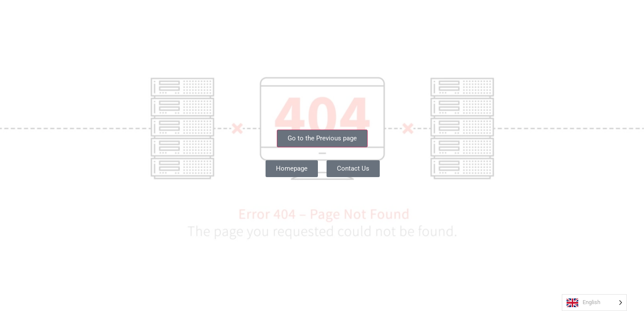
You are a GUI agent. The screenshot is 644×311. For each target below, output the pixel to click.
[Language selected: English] (592, 303)
